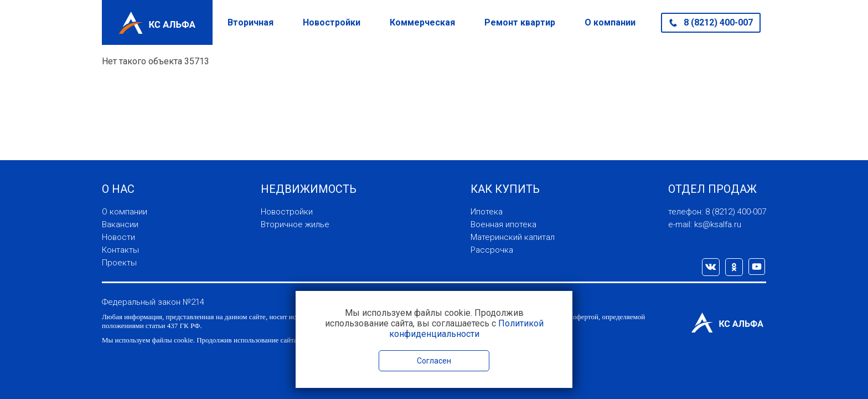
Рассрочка (492, 250)
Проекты (119, 263)
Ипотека (487, 212)
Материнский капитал (513, 237)
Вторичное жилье (295, 224)
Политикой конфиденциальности (466, 329)
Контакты (120, 250)
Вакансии (120, 224)
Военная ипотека (503, 224)
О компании (610, 22)
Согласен (434, 361)
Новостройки (332, 22)
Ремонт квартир (520, 22)
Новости (118, 237)
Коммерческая (422, 22)
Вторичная (250, 22)
